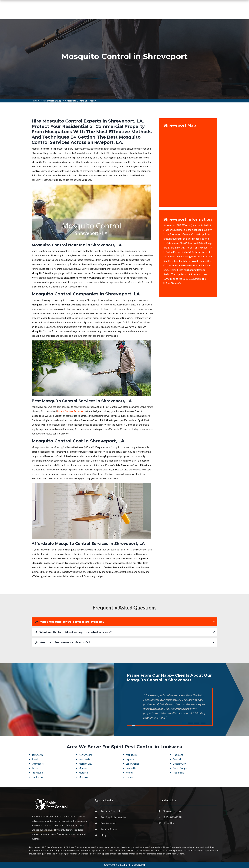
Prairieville (37, 773)
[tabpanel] (124, 59)
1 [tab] (184, 723)
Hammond (178, 755)
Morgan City (85, 764)
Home (85, 14)
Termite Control (110, 811)
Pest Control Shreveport (52, 101)
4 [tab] (203, 723)
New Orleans (85, 755)
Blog (103, 835)
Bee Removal (108, 823)
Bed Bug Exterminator (114, 817)
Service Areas (141, 14)
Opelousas (37, 777)
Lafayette (131, 768)
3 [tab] (197, 723)
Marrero (83, 777)
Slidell (35, 759)
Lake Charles (133, 764)
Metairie (83, 773)
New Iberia (84, 759)
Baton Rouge (180, 768)
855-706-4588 (192, 12)
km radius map (188, 165)
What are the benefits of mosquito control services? (73, 632)
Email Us (169, 823)
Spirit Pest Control (135, 865)
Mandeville (132, 755)
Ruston (35, 768)
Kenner (130, 773)
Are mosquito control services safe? (63, 642)
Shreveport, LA (172, 811)
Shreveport (38, 764)
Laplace (130, 759)
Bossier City (179, 764)
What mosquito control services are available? (70, 622)
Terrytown (37, 755)
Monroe (83, 768)
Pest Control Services (110, 14)
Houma (130, 777)
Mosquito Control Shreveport (82, 101)
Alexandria (178, 773)
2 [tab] (190, 723)
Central (177, 759)
